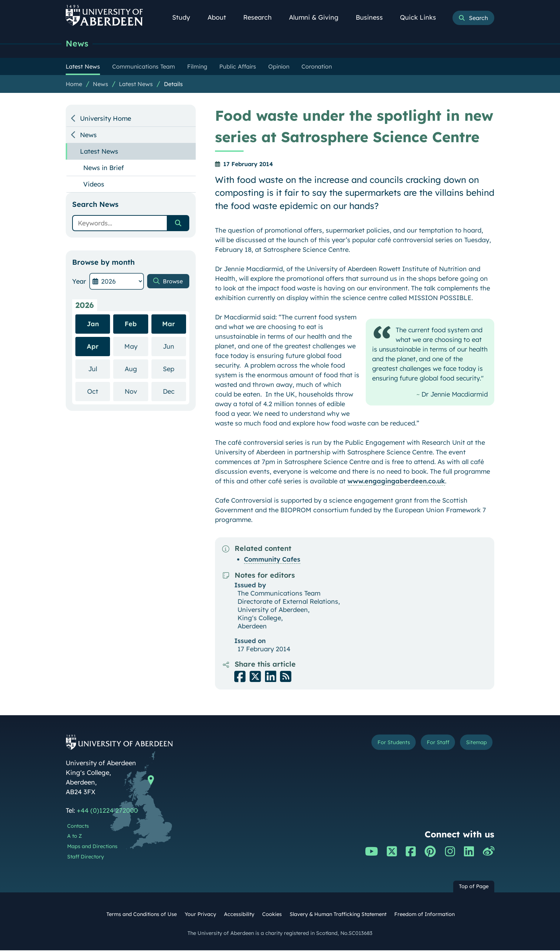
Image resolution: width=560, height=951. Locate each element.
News (78, 44)
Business (373, 17)
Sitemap (473, 744)
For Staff (427, 744)
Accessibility (239, 915)
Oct (99, 392)
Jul (99, 369)
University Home (106, 119)
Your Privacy (200, 915)
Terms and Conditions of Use (142, 915)
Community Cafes (272, 560)
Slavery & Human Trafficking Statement (338, 915)
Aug (136, 369)
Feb (131, 325)
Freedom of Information (424, 915)
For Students (374, 744)
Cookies (272, 915)
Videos (94, 185)
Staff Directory (86, 857)
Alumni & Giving (318, 17)
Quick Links (422, 17)
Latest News (136, 85)
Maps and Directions (92, 847)
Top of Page (474, 887)
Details (173, 85)
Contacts (78, 827)
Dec (174, 392)
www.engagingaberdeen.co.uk (396, 482)
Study (185, 17)
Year (79, 282)
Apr (93, 347)
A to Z (74, 837)
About (221, 17)
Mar (169, 325)
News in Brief (104, 168)
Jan (93, 325)
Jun (174, 347)
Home (74, 85)
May (136, 347)
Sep (174, 369)
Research (261, 17)
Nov (136, 392)
